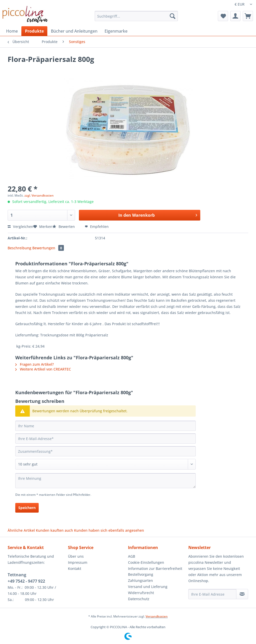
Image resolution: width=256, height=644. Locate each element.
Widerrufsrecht (141, 593)
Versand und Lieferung (148, 587)
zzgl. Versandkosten (39, 195)
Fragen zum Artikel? (34, 364)
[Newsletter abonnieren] (242, 594)
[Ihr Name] (105, 426)
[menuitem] (136, 18)
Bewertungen (48, 248)
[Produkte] (34, 31)
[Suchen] (173, 16)
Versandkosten (157, 616)
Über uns (76, 556)
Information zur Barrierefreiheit (155, 568)
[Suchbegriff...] (136, 16)
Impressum (78, 562)
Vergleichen (20, 227)
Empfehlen (97, 227)
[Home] (12, 31)
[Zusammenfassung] (105, 451)
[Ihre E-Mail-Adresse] (105, 439)
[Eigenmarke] (116, 31)
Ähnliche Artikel (21, 530)
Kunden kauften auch (54, 530)
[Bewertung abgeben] (105, 464)
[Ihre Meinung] (105, 481)
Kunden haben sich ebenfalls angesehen (109, 530)
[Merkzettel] (223, 16)
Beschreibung (19, 248)
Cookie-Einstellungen (146, 562)
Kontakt (75, 568)
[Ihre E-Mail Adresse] (212, 594)
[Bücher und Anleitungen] (74, 31)
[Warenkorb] (248, 16)
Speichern (27, 508)
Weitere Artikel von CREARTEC (43, 369)
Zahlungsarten (140, 580)
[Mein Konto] (235, 16)
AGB (132, 556)
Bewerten (64, 227)
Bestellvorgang (141, 574)
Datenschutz (139, 599)
